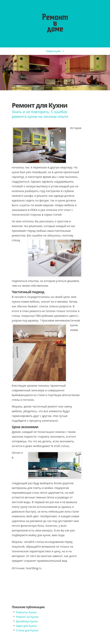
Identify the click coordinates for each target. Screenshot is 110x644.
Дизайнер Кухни (27, 621)
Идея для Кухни (26, 626)
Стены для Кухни (27, 630)
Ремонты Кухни (26, 612)
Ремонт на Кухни (27, 617)
